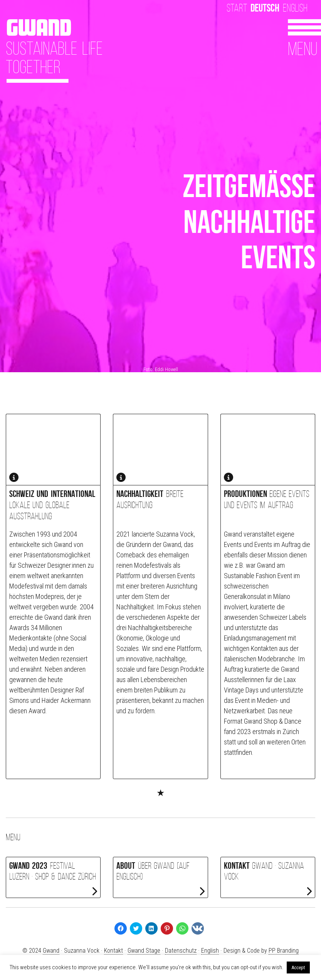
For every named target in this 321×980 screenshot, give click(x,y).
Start (237, 8)
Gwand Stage (144, 951)
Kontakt (113, 951)
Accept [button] (298, 967)
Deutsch (265, 8)
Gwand (51, 951)
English (295, 8)
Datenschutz (181, 951)
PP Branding (284, 951)
